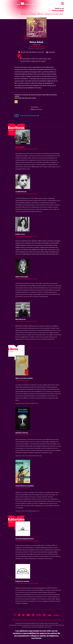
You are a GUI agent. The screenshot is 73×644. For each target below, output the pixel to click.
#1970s (33, 107)
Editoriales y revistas (52, 14)
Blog (61, 14)
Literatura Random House (34, 456)
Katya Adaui (18, 403)
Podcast (26, 620)
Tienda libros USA (17, 620)
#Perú (37, 107)
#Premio (40, 109)
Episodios (24, 14)
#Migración (34, 109)
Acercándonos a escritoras (37, 47)
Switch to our (58, 9)
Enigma (46, 623)
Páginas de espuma (33, 511)
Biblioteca (41, 14)
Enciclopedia (32, 14)
